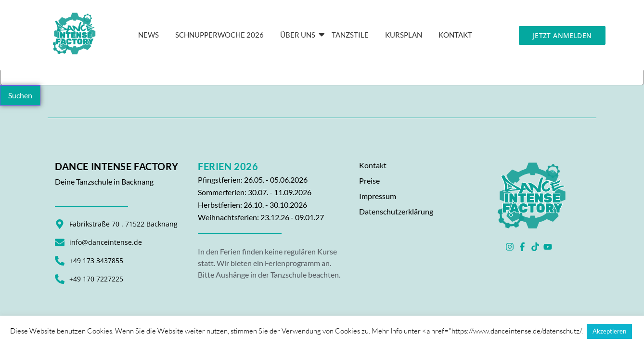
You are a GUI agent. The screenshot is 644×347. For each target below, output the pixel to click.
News (148, 35)
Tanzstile (350, 35)
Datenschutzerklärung (396, 211)
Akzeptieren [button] (609, 331)
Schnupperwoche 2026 (219, 35)
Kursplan (404, 35)
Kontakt (373, 165)
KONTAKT (455, 35)
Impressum (378, 196)
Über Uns (299, 35)
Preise (369, 180)
